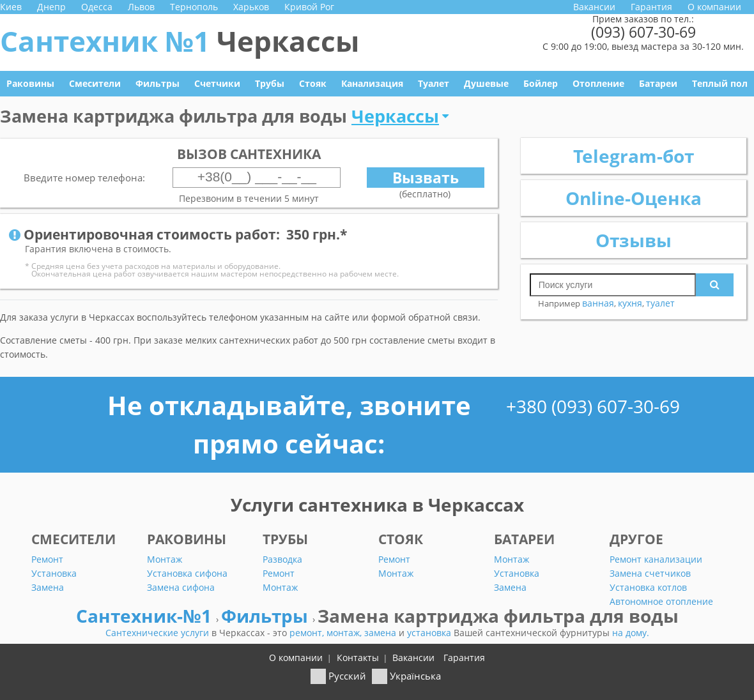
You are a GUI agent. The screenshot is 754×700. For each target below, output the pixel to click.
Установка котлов (648, 587)
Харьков (251, 7)
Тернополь (194, 7)
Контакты (358, 658)
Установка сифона (187, 573)
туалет (660, 303)
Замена (48, 587)
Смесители (95, 83)
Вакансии (594, 7)
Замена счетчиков (650, 573)
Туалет (434, 83)
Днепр (51, 7)
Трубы (270, 83)
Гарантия (651, 7)
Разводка (282, 559)
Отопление (598, 83)
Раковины (30, 83)
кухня (630, 303)
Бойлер (541, 83)
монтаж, (345, 633)
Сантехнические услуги (158, 633)
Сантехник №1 (180, 41)
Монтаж (165, 559)
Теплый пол (720, 83)
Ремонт (47, 559)
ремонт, (308, 633)
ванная (598, 303)
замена (381, 633)
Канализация (372, 83)
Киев (11, 7)
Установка (54, 573)
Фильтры (158, 83)
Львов (141, 7)
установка (430, 633)
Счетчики (217, 83)
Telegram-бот (634, 156)
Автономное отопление (661, 601)
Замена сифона (181, 587)
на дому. (631, 633)
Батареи (658, 83)
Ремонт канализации (656, 559)
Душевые (486, 83)
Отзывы (634, 240)
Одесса (97, 7)
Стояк (313, 83)
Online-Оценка (634, 198)
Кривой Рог (309, 7)
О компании (714, 7)
